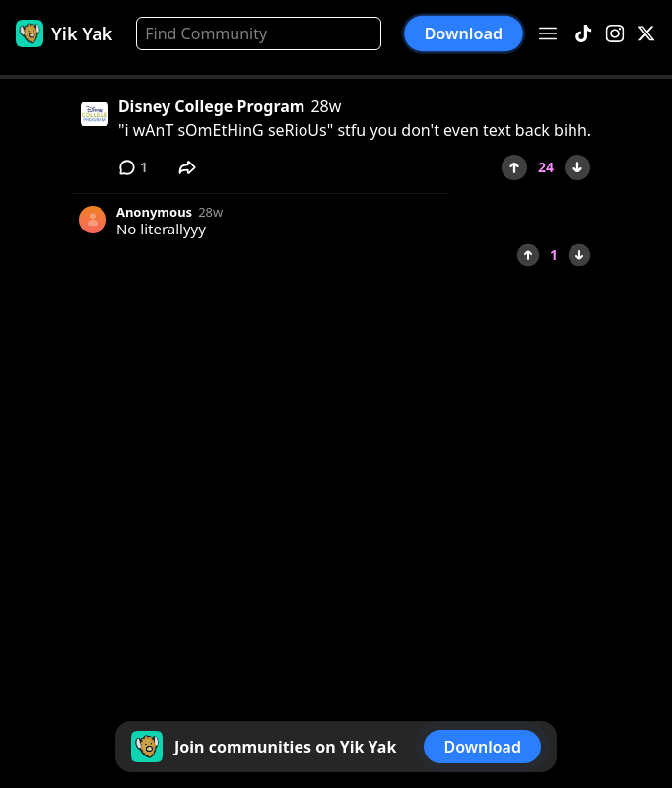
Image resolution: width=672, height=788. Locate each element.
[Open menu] (548, 33)
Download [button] (464, 33)
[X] (646, 34)
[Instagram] (615, 34)
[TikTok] (583, 34)
